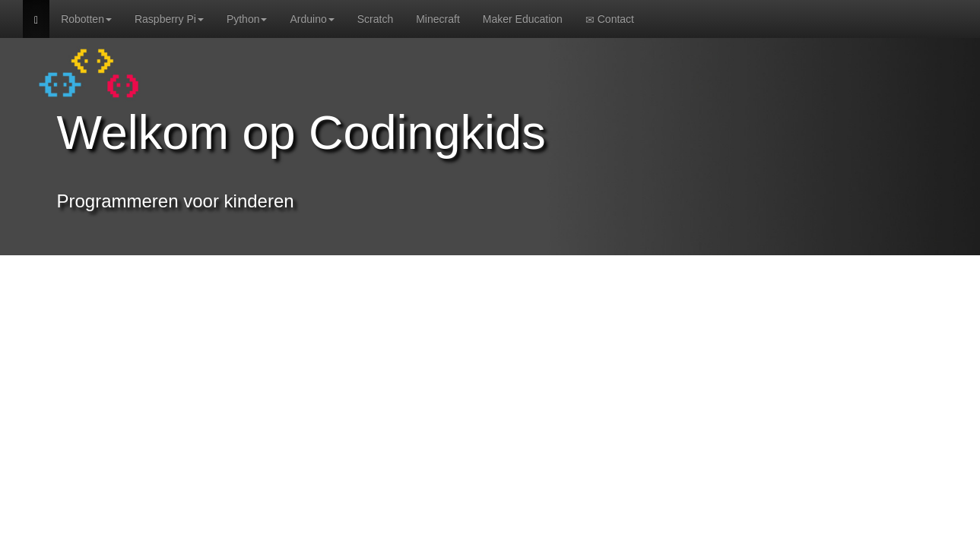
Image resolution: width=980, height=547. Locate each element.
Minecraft (438, 19)
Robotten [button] (86, 19)
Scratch (375, 19)
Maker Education (523, 19)
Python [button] (247, 19)
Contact (610, 19)
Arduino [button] (312, 19)
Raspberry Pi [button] (169, 19)
